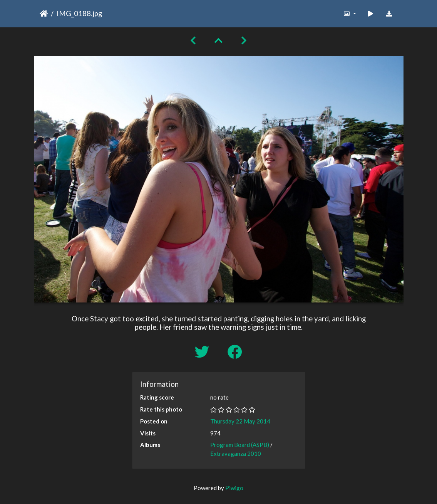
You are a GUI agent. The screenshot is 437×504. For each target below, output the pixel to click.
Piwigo (234, 488)
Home (44, 13)
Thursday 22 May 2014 (240, 421)
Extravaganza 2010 (236, 454)
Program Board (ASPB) (240, 445)
